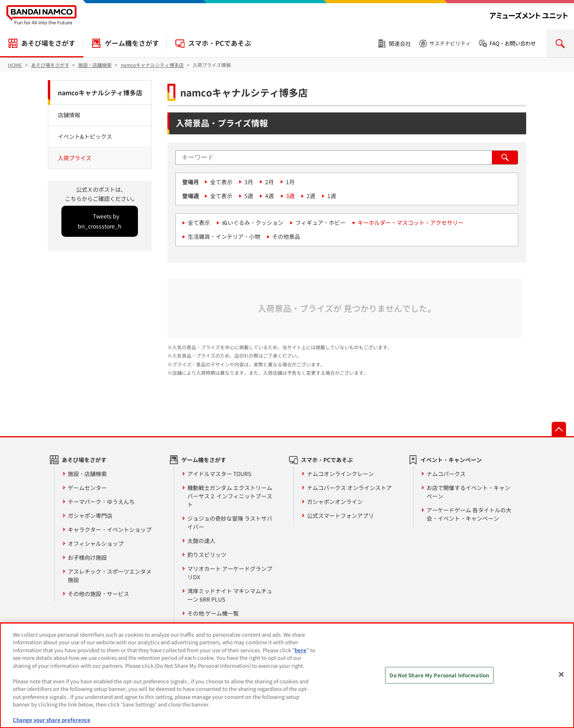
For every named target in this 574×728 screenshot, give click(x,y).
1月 (290, 182)
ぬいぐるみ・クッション (253, 222)
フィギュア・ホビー (320, 222)
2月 (269, 182)
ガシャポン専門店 (90, 516)
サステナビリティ (450, 43)
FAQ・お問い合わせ (513, 43)
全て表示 (221, 182)
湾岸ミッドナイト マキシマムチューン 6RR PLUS (230, 595)
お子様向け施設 (87, 557)
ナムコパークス (446, 474)
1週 (332, 196)
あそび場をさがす (48, 43)
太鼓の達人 (201, 541)
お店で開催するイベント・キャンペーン (468, 492)
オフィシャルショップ (96, 543)
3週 (290, 196)
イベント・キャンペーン (451, 460)
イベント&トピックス (85, 136)
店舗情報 (69, 115)
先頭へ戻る (559, 429)
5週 (249, 196)
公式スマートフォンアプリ (340, 516)
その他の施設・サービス (98, 594)
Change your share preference (52, 720)
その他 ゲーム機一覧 (213, 613)
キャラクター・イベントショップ (110, 529)
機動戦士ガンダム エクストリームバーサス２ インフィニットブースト (230, 496)
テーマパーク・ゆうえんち (101, 502)
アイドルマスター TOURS (219, 474)
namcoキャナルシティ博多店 (100, 92)
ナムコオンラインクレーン (340, 474)
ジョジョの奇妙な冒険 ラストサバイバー (230, 522)
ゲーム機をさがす (132, 43)
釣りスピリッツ (207, 555)
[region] (287, 675)
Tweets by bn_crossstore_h (100, 221)
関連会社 (400, 43)
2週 (311, 196)
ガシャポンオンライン (335, 502)
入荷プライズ (75, 158)
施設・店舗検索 (87, 474)
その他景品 (286, 236)
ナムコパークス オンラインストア (349, 488)
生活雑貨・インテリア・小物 (224, 236)
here (301, 650)
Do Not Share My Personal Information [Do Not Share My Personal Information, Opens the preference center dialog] (439, 675)
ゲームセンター (87, 488)
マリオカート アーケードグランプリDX (230, 573)
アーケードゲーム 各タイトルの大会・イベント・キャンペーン (469, 514)
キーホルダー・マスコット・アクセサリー (411, 222)
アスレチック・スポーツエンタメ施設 (110, 576)
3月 (249, 182)
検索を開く (560, 43)
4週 (269, 196)
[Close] (561, 674)
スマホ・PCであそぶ (220, 43)
